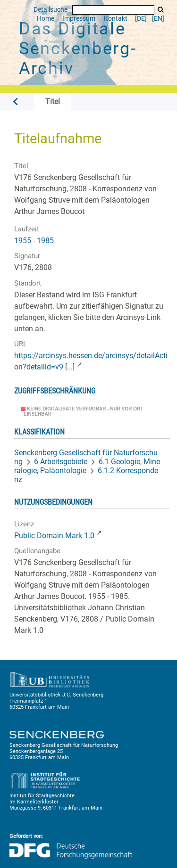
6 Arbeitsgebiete (61, 462)
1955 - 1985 (34, 241)
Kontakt (116, 19)
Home (46, 19)
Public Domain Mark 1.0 (54, 536)
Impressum (79, 19)
